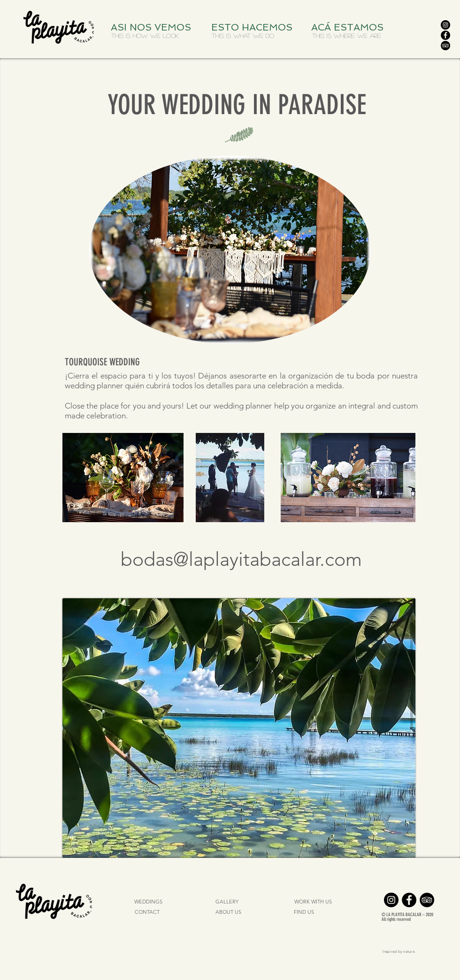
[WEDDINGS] (148, 902)
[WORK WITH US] (313, 902)
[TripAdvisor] (445, 46)
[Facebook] (445, 35)
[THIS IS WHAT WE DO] (243, 36)
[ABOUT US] (228, 912)
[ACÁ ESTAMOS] (349, 27)
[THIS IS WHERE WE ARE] (346, 36)
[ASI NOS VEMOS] (153, 27)
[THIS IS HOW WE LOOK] (145, 36)
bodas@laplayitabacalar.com (241, 559)
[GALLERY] (227, 902)
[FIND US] (304, 912)
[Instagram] (445, 25)
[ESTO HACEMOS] (254, 27)
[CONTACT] (147, 912)
